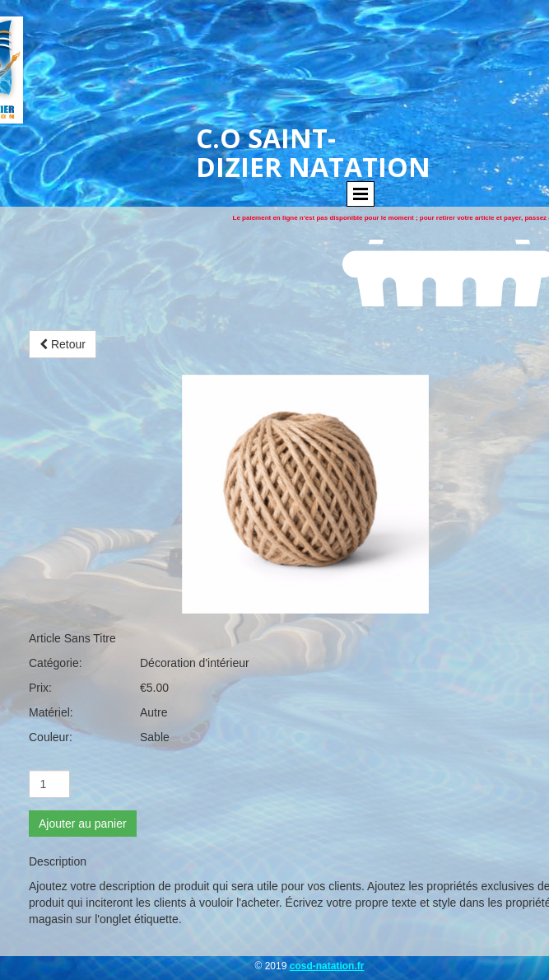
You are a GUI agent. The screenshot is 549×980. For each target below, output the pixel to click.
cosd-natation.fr (327, 966)
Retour (63, 344)
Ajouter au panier (83, 824)
